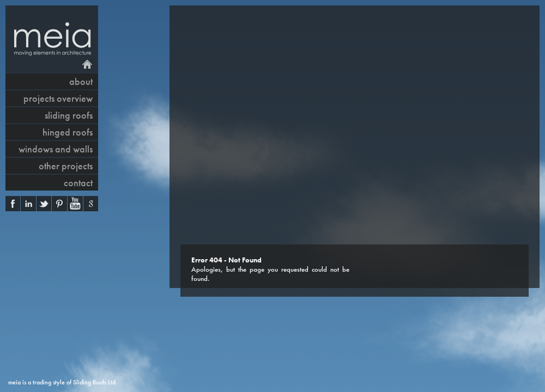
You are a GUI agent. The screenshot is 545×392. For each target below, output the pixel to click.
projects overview (58, 98)
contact (78, 183)
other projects (66, 166)
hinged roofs (68, 132)
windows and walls (56, 149)
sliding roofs (69, 115)
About (81, 81)
